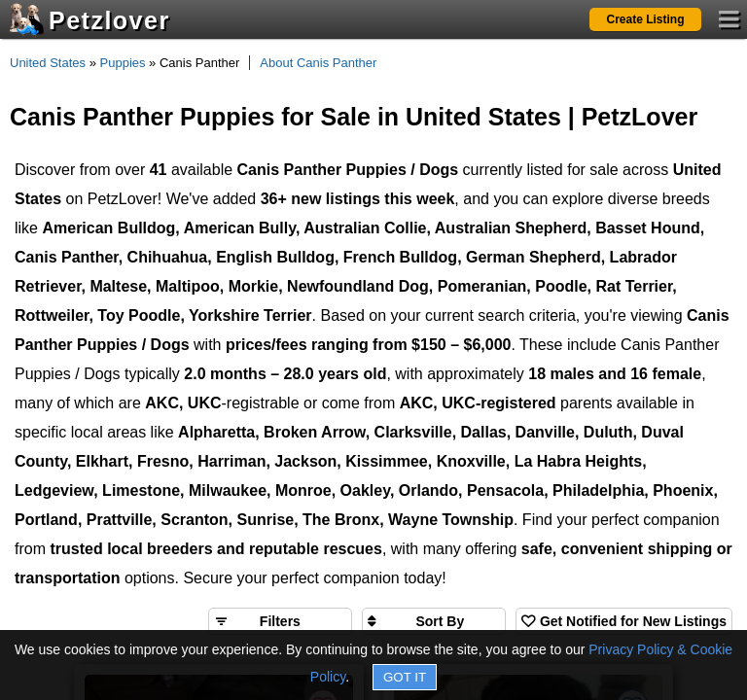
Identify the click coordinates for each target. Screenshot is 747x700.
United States (48, 63)
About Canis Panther (318, 63)
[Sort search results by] (434, 621)
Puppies (123, 63)
